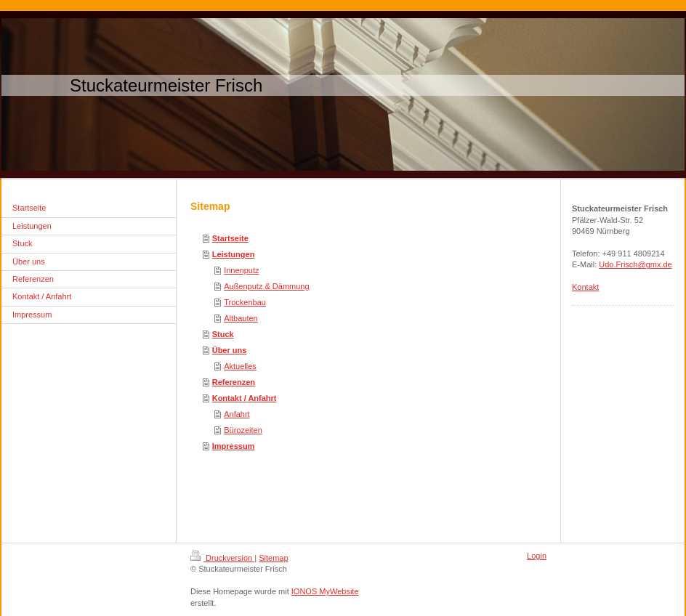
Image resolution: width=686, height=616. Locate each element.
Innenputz (241, 270)
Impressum (234, 446)
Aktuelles (240, 366)
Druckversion (222, 558)
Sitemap (273, 558)
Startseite (230, 238)
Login (537, 556)
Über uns (230, 350)
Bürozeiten (243, 430)
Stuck (223, 334)
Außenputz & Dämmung (266, 286)
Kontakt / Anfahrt (245, 398)
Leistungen (234, 254)
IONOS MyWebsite (325, 591)
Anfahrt (237, 414)
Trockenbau (245, 302)
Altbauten (241, 318)
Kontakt (585, 287)
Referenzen (234, 382)
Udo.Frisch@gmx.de (635, 264)
